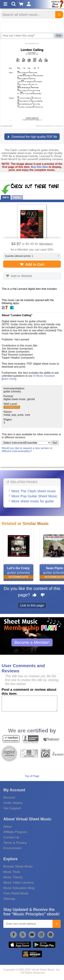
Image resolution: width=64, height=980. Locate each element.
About (8, 827)
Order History (13, 803)
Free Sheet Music (16, 893)
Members (46, 244)
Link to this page (32, 605)
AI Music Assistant (44, 376)
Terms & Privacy (15, 843)
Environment (12, 848)
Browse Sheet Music (18, 866)
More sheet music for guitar (33, 501)
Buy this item (39, 167)
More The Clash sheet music (34, 491)
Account (9, 797)
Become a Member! (32, 642)
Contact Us (11, 837)
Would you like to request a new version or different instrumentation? (27, 450)
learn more (9, 379)
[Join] (57, 924)
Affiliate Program (15, 832)
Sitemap (9, 899)
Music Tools (12, 872)
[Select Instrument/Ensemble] (26, 443)
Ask (59, 36)
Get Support (12, 808)
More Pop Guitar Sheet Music (34, 496)
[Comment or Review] (30, 704)
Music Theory (13, 877)
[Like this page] (35, 595)
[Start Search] (59, 15)
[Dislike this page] (43, 595)
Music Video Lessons (19, 883)
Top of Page (32, 776)
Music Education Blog (19, 888)
